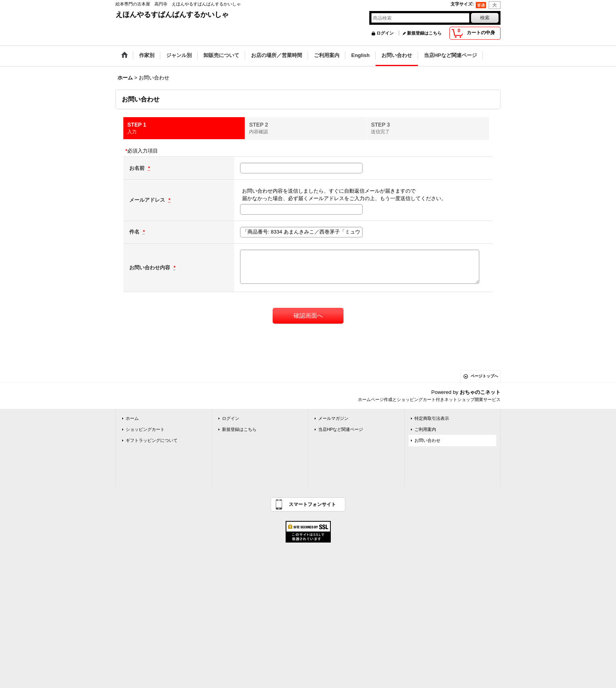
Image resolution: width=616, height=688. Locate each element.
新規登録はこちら (424, 33)
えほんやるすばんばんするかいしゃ (172, 15)
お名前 (138, 168)
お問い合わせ (427, 440)
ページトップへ (484, 376)
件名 (135, 232)
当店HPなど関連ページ (341, 429)
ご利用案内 (425, 429)
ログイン (385, 33)
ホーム (132, 418)
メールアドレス (148, 200)
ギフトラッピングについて (152, 440)
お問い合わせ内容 (150, 268)
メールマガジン (333, 418)
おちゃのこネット (480, 392)
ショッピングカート (145, 429)
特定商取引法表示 (432, 418)
